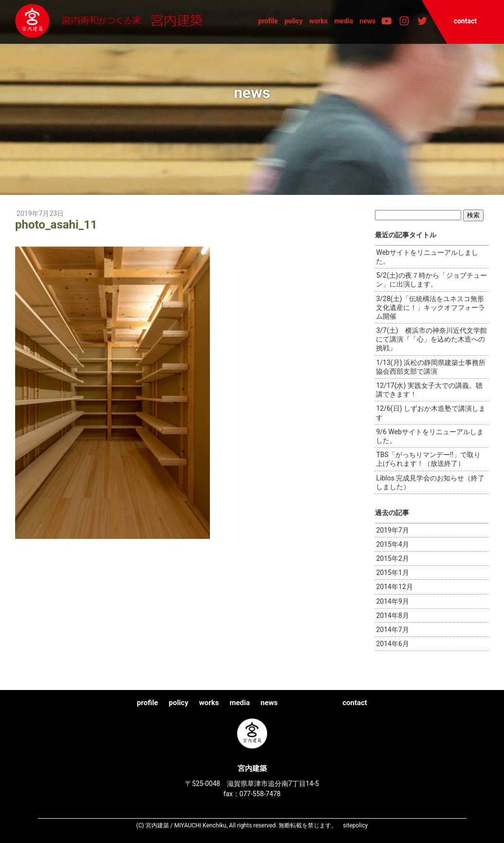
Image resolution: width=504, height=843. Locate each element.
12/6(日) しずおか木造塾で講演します (431, 413)
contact (465, 21)
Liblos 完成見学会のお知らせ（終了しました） (430, 482)
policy (294, 21)
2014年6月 (392, 644)
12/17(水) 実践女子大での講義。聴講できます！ (429, 390)
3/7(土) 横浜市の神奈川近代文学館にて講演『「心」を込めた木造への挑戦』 (431, 339)
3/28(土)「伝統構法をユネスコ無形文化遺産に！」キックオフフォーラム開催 (430, 307)
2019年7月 (392, 530)
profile (268, 21)
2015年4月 (392, 544)
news (367, 21)
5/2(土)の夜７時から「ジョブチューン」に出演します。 (431, 280)
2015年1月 (392, 573)
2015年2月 (392, 558)
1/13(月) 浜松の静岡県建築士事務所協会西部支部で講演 (431, 367)
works (318, 21)
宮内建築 (113, 21)
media (344, 21)
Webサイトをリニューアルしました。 (427, 257)
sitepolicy (355, 825)
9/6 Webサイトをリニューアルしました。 (429, 436)
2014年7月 (392, 630)
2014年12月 (394, 587)
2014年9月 (392, 601)
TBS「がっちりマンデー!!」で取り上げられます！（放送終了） (428, 459)
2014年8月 (392, 615)
